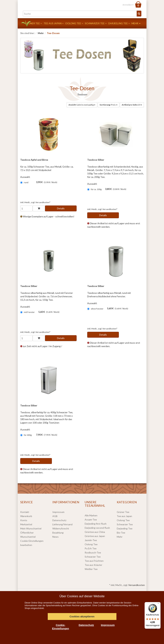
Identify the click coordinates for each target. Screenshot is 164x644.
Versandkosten (137, 585)
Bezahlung (58, 533)
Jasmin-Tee (91, 540)
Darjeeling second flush (97, 528)
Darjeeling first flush (96, 524)
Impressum (58, 512)
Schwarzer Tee (96, 23)
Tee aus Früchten (94, 561)
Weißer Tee (91, 569)
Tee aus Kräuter (93, 565)
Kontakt (25, 512)
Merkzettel (26, 524)
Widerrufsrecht (61, 528)
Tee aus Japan (54, 23)
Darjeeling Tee (119, 23)
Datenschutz (59, 520)
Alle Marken (91, 515)
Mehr (136, 23)
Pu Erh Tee (91, 548)
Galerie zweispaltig (82, 105)
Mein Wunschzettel (31, 528)
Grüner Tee (33, 23)
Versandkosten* (43, 202)
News (55, 537)
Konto (24, 520)
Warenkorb (26, 516)
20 (132, 105)
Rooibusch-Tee (93, 553)
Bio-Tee (121, 533)
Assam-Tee (91, 520)
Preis (109, 105)
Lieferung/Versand (62, 524)
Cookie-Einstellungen (60, 627)
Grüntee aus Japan (95, 536)
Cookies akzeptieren (82, 616)
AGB (55, 516)
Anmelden (128, 5)
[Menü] (159, 604)
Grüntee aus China (95, 532)
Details (61, 208)
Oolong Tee (74, 23)
